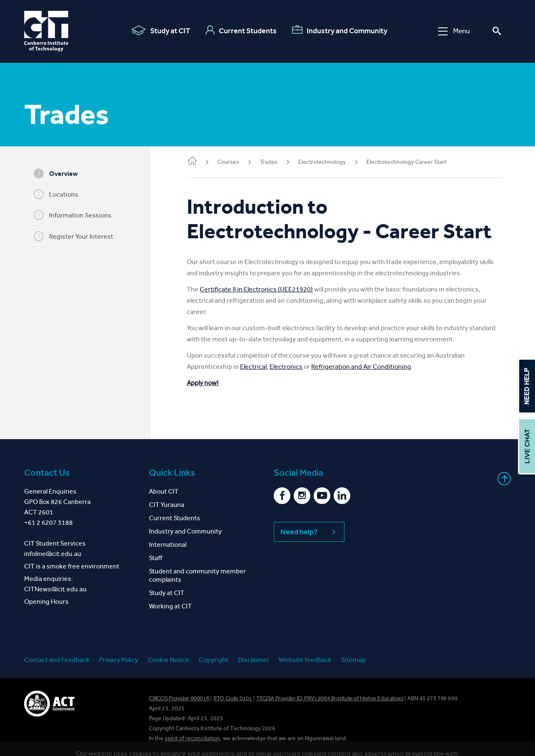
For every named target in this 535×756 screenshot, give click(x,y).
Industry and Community (340, 30)
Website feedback (305, 660)
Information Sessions (78, 215)
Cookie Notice (168, 660)
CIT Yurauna (167, 505)
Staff (156, 558)
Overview (61, 173)
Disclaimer (254, 660)
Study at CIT (161, 30)
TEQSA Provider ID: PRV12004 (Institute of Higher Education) (330, 698)
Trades (279, 162)
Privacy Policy (119, 660)
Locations (61, 194)
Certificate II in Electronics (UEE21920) (266, 289)
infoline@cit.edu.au (53, 554)
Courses (238, 162)
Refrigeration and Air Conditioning (371, 367)
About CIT (164, 491)
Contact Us (47, 473)
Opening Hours (46, 602)
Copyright (214, 660)
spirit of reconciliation (192, 738)
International (168, 545)
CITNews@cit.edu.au (55, 589)
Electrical (263, 367)
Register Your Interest (78, 236)
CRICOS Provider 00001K (179, 698)
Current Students (241, 30)
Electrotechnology (332, 162)
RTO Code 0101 (233, 698)
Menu (454, 31)
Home (202, 162)
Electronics (296, 367)
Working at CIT (170, 606)
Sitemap (353, 660)
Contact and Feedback (57, 660)
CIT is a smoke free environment (72, 566)
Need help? (309, 532)
